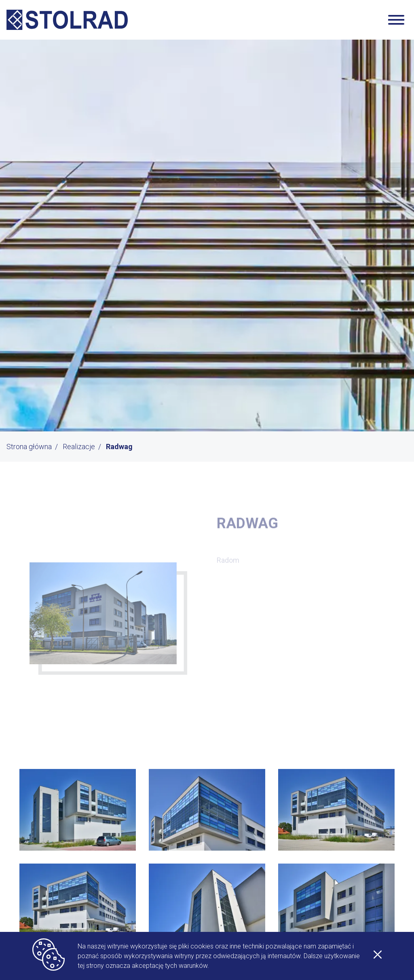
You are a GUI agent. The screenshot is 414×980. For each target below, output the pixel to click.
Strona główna (29, 447)
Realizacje (79, 447)
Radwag (119, 447)
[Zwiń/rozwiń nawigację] (396, 20)
